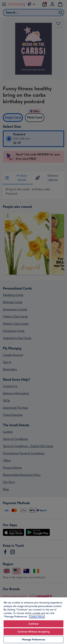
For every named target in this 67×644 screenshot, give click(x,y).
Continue (33, 624)
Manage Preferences (33, 640)
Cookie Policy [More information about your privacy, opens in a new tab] (37, 617)
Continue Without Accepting (33, 632)
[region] (33, 620)
